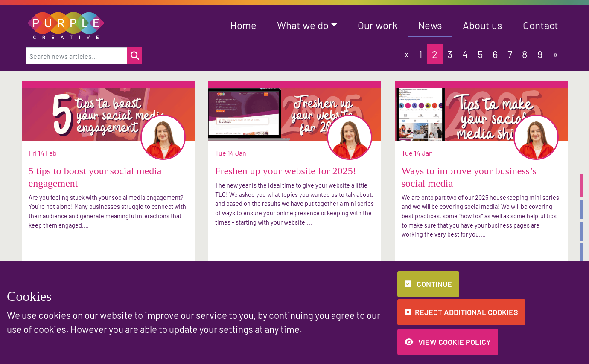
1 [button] (420, 54)
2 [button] (435, 54)
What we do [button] (303, 25)
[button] (66, 25)
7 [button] (510, 54)
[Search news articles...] (76, 56)
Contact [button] (541, 25)
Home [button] (243, 25)
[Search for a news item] (135, 56)
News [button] (430, 25)
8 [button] (525, 54)
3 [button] (450, 54)
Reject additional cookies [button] (461, 312)
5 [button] (480, 54)
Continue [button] (428, 284)
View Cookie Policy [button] (448, 342)
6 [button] (495, 54)
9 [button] (540, 54)
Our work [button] (378, 25)
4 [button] (465, 54)
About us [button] (483, 25)
